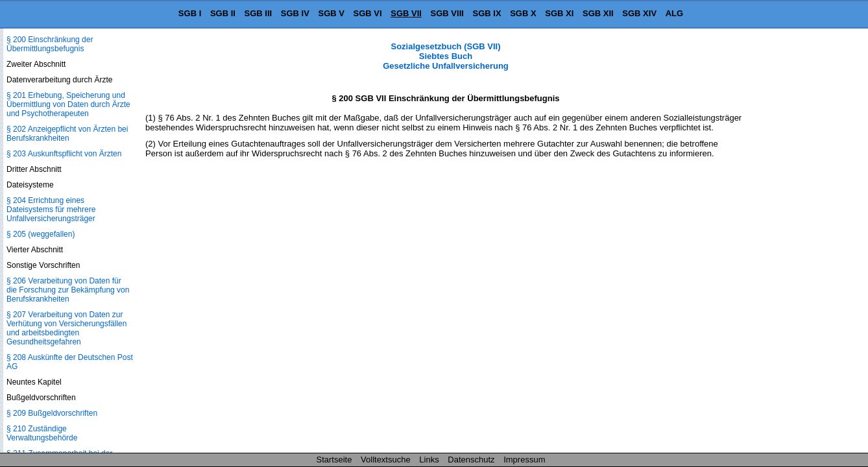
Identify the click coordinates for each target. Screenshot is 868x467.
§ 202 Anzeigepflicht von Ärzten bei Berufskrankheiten (67, 134)
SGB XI (559, 13)
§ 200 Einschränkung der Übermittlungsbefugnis (50, 44)
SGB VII (406, 13)
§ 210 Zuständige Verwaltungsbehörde (42, 433)
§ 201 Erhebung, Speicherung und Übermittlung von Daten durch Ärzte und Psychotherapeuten (68, 104)
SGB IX (487, 13)
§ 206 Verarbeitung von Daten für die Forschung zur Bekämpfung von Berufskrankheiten (68, 290)
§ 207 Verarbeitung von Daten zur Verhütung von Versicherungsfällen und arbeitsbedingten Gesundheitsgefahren (66, 328)
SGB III (259, 13)
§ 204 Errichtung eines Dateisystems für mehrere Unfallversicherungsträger (51, 210)
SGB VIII (447, 13)
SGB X (523, 13)
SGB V (331, 13)
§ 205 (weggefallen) (41, 234)
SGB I (190, 13)
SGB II (223, 13)
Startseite (334, 460)
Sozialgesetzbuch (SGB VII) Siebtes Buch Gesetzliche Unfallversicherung (446, 56)
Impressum (524, 460)
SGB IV (295, 13)
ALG (674, 13)
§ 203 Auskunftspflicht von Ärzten (64, 154)
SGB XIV (639, 13)
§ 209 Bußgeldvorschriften (52, 413)
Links (429, 460)
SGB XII (598, 13)
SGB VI (368, 13)
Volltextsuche (386, 460)
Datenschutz (471, 460)
